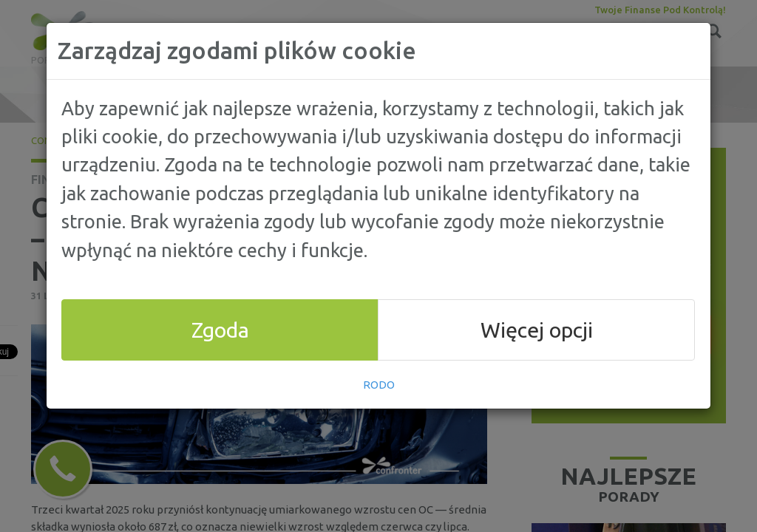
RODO (379, 385)
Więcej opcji (537, 330)
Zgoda (220, 330)
